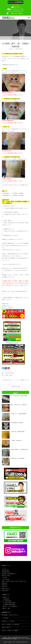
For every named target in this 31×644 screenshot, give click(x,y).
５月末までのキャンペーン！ (9, 381)
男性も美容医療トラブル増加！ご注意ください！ (10, 615)
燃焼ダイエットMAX (6, 608)
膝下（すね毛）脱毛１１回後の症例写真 (19, 396)
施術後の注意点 (5, 585)
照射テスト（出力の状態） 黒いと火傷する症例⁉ (11, 624)
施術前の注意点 (5, 583)
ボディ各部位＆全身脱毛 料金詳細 (9, 603)
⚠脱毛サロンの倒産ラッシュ (7, 627)
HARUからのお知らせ (6, 589)
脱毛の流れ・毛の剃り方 (6, 576)
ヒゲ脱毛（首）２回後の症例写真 (17, 432)
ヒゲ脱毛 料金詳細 (6, 599)
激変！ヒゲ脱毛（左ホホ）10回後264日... (19, 405)
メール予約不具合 (5, 618)
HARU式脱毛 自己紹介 (6, 572)
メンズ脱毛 (6, 375)
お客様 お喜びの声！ (5, 591)
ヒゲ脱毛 (10, 375)
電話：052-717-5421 (23, 638)
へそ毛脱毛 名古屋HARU (16, 441)
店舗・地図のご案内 (5, 570)
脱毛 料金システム (6, 597)
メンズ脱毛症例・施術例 (13, 38)
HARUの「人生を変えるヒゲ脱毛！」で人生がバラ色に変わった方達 (14, 581)
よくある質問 (4, 578)
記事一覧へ (15, 387)
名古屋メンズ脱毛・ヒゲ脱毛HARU (11, 638)
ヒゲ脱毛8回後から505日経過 (17, 423)
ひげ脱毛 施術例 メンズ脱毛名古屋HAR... (20, 449)
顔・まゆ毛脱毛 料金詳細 (7, 601)
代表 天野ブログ (5, 587)
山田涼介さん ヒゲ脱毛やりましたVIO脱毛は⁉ (10, 631)
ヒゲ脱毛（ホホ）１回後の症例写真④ (18, 414)
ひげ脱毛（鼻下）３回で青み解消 (17, 458)
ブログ (6, 38)
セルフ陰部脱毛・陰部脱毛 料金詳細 (9, 605)
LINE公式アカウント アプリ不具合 (8, 621)
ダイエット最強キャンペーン (22, 381)
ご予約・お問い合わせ (6, 579)
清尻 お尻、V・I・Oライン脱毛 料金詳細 (10, 606)
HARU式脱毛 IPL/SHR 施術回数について (9, 574)
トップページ (4, 568)
